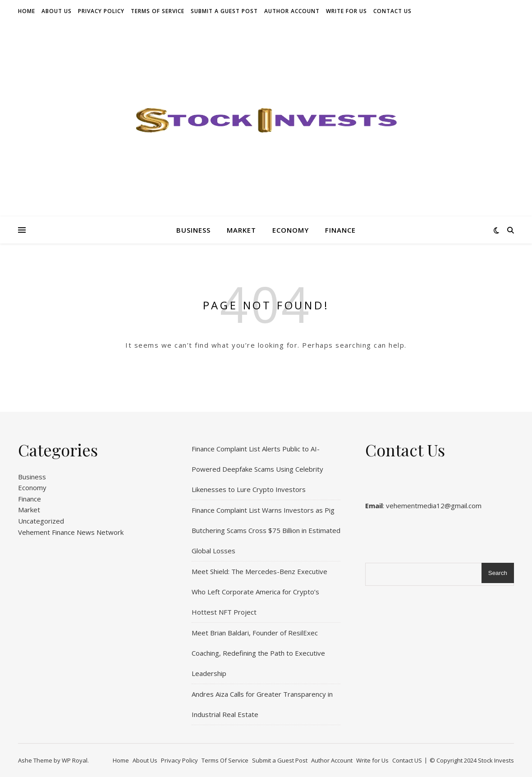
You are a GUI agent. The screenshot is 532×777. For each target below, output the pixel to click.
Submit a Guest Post (224, 11)
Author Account (292, 11)
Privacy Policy (101, 11)
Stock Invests (496, 760)
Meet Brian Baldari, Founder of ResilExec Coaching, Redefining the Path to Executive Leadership (258, 653)
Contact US (392, 11)
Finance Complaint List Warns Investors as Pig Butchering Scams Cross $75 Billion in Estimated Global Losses (266, 530)
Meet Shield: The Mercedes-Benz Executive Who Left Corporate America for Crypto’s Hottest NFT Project (259, 592)
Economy (291, 230)
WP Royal (75, 760)
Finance (340, 230)
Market (241, 230)
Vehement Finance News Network (71, 532)
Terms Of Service (158, 11)
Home (27, 11)
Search (498, 573)
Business (193, 230)
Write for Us (346, 11)
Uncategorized (41, 521)
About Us (57, 11)
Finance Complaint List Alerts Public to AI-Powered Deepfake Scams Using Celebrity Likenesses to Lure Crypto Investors (257, 469)
